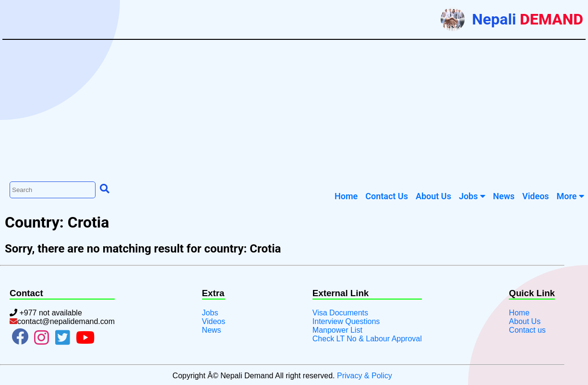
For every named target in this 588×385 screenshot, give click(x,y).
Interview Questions (346, 321)
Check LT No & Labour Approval (367, 339)
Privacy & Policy (365, 376)
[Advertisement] (294, 109)
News (212, 330)
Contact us (527, 330)
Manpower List (337, 330)
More (570, 196)
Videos (214, 321)
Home (519, 313)
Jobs (472, 196)
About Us (525, 321)
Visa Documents (340, 313)
